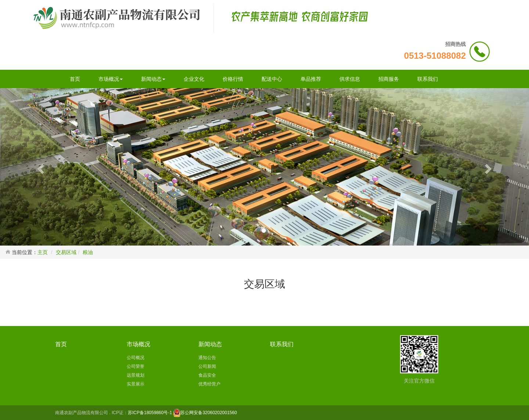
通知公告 (207, 358)
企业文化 (194, 79)
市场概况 (111, 79)
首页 (75, 79)
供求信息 (350, 79)
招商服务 (389, 79)
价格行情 (233, 79)
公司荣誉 (136, 366)
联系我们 (428, 79)
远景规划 (136, 375)
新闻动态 (153, 79)
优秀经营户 (209, 384)
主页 (43, 252)
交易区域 (66, 252)
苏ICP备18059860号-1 (150, 413)
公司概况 (136, 358)
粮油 (88, 252)
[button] (40, 167)
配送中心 (272, 79)
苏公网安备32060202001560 (208, 413)
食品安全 (207, 375)
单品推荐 (311, 79)
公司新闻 (207, 366)
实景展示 (136, 384)
